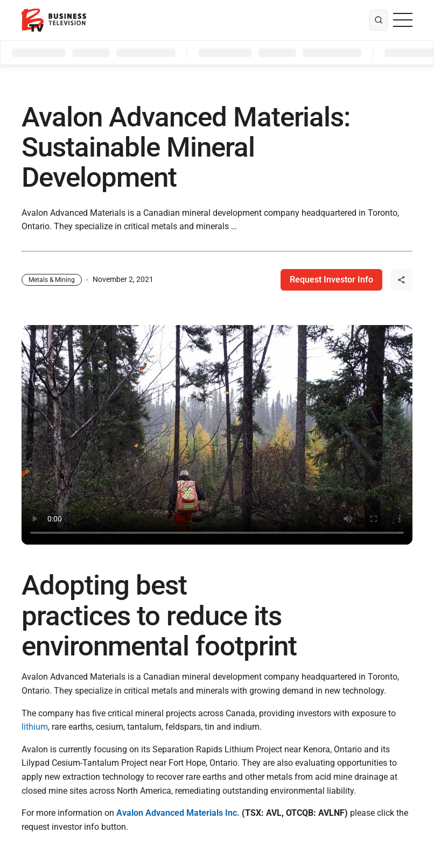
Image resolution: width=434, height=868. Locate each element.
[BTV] (54, 20)
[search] (379, 20)
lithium (35, 727)
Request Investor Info (331, 280)
